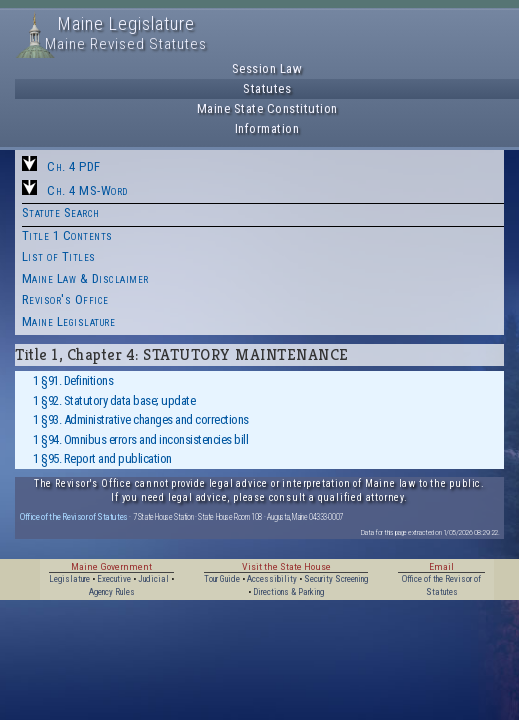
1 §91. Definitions (73, 380)
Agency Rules (112, 592)
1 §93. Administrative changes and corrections (141, 419)
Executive (114, 579)
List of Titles (59, 256)
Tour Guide (222, 579)
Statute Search (61, 212)
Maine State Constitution (267, 108)
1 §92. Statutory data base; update (114, 400)
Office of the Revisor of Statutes (74, 516)
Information (267, 128)
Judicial (153, 579)
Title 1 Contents (67, 235)
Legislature (69, 579)
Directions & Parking (288, 592)
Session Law (267, 68)
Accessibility (272, 579)
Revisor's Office (65, 299)
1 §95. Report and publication (102, 458)
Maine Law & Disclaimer (85, 278)
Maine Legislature (69, 321)
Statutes (267, 88)
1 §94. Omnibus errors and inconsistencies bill (140, 439)
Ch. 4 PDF (74, 166)
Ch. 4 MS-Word (87, 190)
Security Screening (336, 579)
